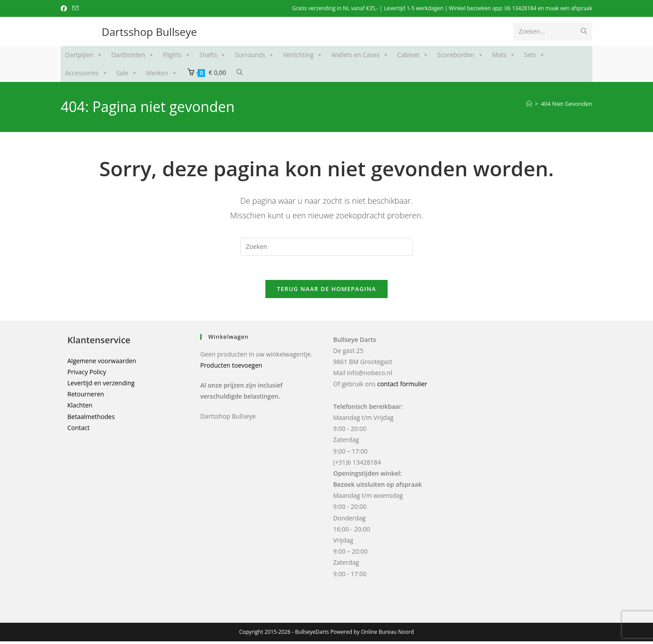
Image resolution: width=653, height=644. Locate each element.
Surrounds (255, 55)
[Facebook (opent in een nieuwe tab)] (65, 8)
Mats (504, 55)
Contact (78, 430)
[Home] (529, 104)
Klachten (80, 408)
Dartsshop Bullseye (150, 32)
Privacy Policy (87, 374)
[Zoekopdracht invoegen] (326, 247)
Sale (127, 73)
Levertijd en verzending (101, 386)
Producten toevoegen (231, 368)
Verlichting (303, 55)
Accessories (86, 73)
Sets (534, 55)
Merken (162, 73)
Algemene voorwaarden (102, 363)
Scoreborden (460, 55)
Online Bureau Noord (388, 634)
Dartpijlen (84, 55)
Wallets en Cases (360, 55)
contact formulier (402, 387)
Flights (177, 55)
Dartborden (132, 55)
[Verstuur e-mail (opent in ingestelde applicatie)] (75, 8)
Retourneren (86, 397)
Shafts (213, 55)
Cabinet (413, 55)
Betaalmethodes (91, 419)
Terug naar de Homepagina (326, 291)
